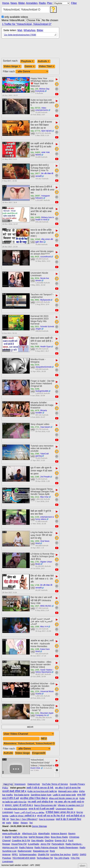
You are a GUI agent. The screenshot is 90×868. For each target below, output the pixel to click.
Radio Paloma (26, 847)
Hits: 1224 (35, 691)
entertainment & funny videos (45, 518)
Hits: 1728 (35, 585)
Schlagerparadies (28, 854)
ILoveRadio (33, 844)
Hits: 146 (34, 89)
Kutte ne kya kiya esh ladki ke (42, 791)
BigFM (8, 837)
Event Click (36, 768)
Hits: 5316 (35, 365)
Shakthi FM (44, 854)
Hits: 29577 (35, 174)
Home (6, 3)
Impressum (20, 784)
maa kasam (45, 427)
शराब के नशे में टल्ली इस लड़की (41, 809)
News (14, 3)
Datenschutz (34, 784)
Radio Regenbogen (69, 847)
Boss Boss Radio (59, 837)
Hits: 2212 (35, 497)
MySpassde (45, 300)
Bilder (21, 3)
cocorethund (46, 257)
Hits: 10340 (35, 239)
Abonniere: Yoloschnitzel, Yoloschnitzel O (29, 743)
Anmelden (32, 3)
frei (31, 823)
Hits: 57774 (35, 131)
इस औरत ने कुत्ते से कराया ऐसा (68, 788)
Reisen (24, 823)
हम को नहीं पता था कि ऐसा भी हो (51, 816)
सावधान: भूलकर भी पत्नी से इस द (19, 805)
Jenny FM (45, 844)
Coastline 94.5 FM (21, 841)
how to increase (47, 819)
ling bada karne (22, 795)
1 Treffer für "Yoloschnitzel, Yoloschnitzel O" (27, 24)
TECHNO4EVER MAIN (24, 858)
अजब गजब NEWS (42, 154)
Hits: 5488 (35, 347)
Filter (74, 3)
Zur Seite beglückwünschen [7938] (20, 35)
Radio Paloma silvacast (46, 847)
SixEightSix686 (42, 391)
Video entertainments (42, 109)
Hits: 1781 (35, 562)
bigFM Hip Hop (20, 837)
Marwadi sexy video (68, 791)
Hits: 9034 (35, 278)
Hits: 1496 (35, 649)
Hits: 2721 (35, 427)
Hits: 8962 (35, 300)
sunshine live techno (61, 854)
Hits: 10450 (35, 217)
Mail (20, 30)
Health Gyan (46, 347)
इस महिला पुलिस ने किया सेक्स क (34, 798)
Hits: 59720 (35, 108)
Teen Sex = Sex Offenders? (24, 819)
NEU (44, 739)
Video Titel (47, 66)
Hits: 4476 (35, 410)
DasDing (49, 841)
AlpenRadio (44, 834)
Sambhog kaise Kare (41, 795)
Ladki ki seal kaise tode (64, 795)
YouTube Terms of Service (55, 784)
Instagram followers (43, 197)
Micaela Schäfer (41, 412)
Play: (50, 3)
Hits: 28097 (35, 196)
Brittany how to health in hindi (45, 219)
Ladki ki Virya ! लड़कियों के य (23, 816)
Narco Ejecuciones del (45, 805)
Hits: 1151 (35, 713)
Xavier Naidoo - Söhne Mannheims (44, 671)
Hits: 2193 (35, 517)
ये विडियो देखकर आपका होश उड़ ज (60, 812)
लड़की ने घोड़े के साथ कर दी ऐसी (40, 788)
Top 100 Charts (62, 858)
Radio (42, 3)
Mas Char (44, 497)
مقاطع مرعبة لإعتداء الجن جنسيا (29, 812)
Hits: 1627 (35, 606)
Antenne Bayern (59, 834)
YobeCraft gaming (42, 455)
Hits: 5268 (35, 389)
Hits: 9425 (35, 257)
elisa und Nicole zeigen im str (64, 798)
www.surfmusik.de (11, 834)
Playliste (27, 61)
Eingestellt (39, 753)
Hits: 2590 (35, 454)
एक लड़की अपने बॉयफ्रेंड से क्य (40, 802)
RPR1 (15, 854)
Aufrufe (44, 61)
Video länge (12, 66)
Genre (30, 66)
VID (33, 91)
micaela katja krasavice (16, 809)
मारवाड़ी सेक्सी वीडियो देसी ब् (14, 791)
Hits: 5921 (35, 327)
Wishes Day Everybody (42, 90)
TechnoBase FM (45, 858)
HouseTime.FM (19, 844)
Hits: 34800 (35, 152)
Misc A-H (44, 627)
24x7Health (45, 477)
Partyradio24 (58, 844)
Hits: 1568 (35, 627)
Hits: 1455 (35, 670)
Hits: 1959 (35, 541)
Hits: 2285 (35, 477)
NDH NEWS (46, 131)
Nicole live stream (42, 279)
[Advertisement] (30, 50)
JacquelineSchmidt (43, 367)
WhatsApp (29, 30)
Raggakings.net (41, 851)
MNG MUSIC (46, 606)
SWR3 (75, 854)
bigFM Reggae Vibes (39, 837)
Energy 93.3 (61, 841)
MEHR (30, 727)
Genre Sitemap (39, 826)
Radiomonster (25, 851)
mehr (9, 823)
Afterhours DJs (29, 834)
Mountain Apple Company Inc (44, 714)
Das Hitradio (37, 841)
